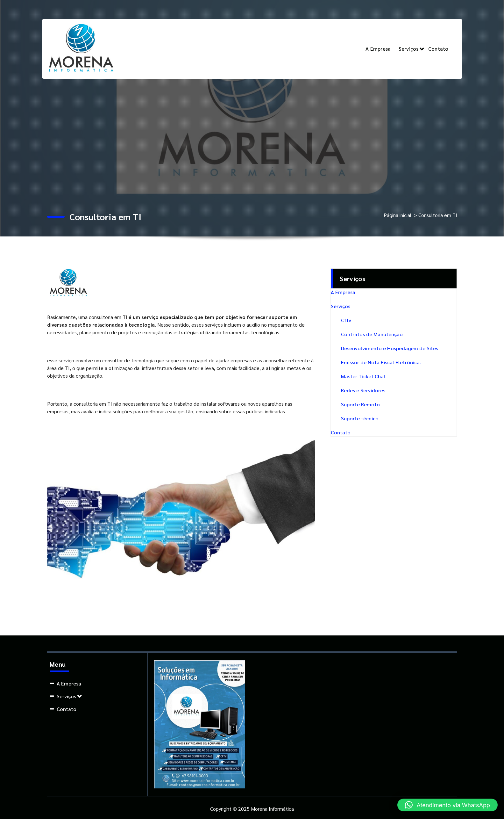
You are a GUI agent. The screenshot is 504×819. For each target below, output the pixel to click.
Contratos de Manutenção (372, 334)
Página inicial (398, 215)
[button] (447, 805)
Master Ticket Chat (363, 376)
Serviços (409, 49)
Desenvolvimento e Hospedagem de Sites (390, 348)
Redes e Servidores (363, 390)
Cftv (346, 320)
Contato (438, 49)
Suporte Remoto (360, 404)
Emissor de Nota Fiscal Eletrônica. (381, 362)
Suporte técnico (360, 418)
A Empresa (378, 49)
